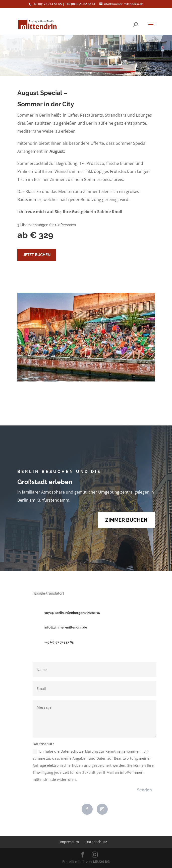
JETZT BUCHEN (37, 255)
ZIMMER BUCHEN (126, 520)
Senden (144, 790)
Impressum (69, 842)
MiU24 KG (101, 862)
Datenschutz (96, 842)
